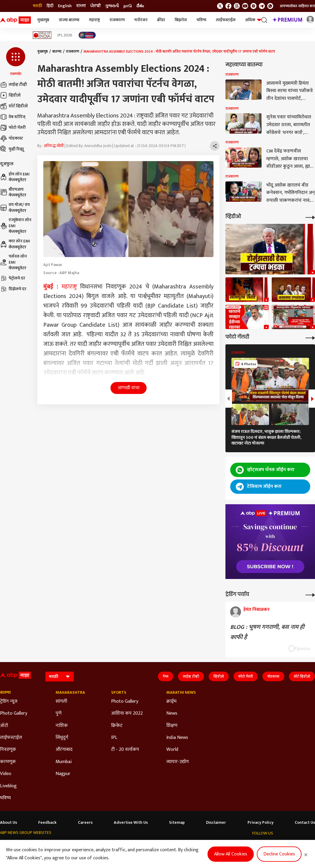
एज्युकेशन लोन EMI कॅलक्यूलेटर (16, 226)
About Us (9, 823)
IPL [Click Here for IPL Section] (114, 738)
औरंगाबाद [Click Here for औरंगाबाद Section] (64, 750)
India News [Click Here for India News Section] (177, 738)
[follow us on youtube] (245, 6)
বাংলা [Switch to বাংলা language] (81, 6)
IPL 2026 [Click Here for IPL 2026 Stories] (65, 35)
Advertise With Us (131, 823)
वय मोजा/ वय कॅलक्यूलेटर (15, 208)
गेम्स (166, 676)
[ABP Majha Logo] (16, 20)
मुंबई (48, 287)
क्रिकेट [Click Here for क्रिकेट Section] (117, 726)
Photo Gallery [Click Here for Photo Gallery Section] (14, 713)
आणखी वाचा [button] (129, 388)
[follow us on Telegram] (262, 6)
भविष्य (201, 20)
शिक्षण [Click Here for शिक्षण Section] (172, 726)
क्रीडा (161, 20)
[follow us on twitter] (220, 6)
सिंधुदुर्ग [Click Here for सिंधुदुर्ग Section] (62, 738)
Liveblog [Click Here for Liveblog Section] (8, 786)
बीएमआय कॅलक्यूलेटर (13, 192)
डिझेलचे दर (13, 289)
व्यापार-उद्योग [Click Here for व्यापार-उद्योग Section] (178, 762)
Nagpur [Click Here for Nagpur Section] (63, 774)
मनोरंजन (141, 20)
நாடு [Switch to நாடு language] (128, 6)
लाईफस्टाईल (226, 20)
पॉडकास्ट (11, 138)
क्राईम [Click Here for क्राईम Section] (171, 702)
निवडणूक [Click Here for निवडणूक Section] (8, 750)
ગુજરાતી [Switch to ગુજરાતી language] (112, 6)
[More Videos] (310, 217)
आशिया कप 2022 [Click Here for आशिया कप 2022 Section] (127, 713)
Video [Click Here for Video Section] (6, 774)
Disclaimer (216, 823)
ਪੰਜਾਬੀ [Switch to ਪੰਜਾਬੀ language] (95, 6)
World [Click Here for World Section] (172, 750)
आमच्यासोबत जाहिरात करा (297, 6)
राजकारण (117, 20)
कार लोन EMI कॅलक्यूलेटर (15, 244)
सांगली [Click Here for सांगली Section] (61, 702)
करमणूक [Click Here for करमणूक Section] (8, 762)
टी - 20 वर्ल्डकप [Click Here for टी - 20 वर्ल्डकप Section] (125, 750)
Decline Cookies (279, 854)
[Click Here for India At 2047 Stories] (87, 35)
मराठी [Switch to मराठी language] (37, 6)
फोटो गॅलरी (13, 128)
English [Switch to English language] (65, 6)
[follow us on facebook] (228, 6)
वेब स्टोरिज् (13, 117)
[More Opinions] (310, 594)
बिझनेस (181, 20)
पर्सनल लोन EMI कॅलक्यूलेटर (13, 262)
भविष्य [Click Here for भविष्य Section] (5, 798)
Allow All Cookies (231, 854)
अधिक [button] (253, 20)
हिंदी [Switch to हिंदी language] (50, 6)
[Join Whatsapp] (270, 6)
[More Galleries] (310, 337)
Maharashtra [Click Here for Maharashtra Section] (70, 693)
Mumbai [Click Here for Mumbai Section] (64, 762)
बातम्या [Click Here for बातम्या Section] (5, 693)
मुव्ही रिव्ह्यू (12, 149)
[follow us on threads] (237, 6)
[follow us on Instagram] (253, 6)
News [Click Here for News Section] (172, 713)
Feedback (47, 823)
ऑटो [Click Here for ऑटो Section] (4, 726)
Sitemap (177, 823)
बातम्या (57, 51)
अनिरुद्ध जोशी (54, 146)
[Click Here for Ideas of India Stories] (42, 35)
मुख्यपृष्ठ (43, 20)
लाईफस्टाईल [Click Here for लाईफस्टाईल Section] (11, 738)
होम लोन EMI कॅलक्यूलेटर (15, 177)
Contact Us (305, 823)
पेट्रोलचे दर (13, 278)
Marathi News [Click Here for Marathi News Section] (181, 693)
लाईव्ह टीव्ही (13, 85)
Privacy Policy (261, 823)
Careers (85, 823)
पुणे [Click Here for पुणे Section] (59, 713)
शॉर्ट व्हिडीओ (14, 106)
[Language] (60, 677)
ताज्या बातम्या (69, 20)
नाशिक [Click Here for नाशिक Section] (62, 726)
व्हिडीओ (10, 95)
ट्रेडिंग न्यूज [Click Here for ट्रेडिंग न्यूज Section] (9, 702)
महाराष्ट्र (94, 20)
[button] (16, 62)
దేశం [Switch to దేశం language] (140, 6)
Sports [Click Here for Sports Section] (119, 693)
